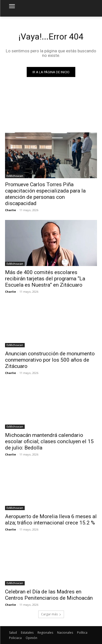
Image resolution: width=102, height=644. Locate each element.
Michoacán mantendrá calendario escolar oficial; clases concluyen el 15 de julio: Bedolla (49, 441)
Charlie (10, 210)
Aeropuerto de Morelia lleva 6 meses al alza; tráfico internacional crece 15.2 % (51, 520)
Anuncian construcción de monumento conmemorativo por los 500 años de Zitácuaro (50, 360)
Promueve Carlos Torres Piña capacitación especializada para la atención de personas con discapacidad (45, 194)
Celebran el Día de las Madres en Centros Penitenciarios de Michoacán (49, 595)
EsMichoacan (15, 176)
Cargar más (51, 614)
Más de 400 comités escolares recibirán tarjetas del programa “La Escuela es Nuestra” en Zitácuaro (45, 279)
